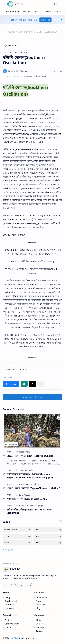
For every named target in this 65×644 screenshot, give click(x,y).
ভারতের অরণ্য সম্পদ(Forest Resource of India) (30, 456)
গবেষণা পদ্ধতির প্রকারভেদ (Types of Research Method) (33, 488)
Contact (8, 620)
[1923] (48, 536)
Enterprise (9, 605)
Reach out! (46, 20)
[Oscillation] (10, 369)
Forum (39, 601)
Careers (40, 631)
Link (36, 20)
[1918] (17, 536)
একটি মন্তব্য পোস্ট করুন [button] (32, 397)
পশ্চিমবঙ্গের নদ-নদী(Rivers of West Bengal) (27, 499)
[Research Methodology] (29, 484)
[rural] (21, 506)
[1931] (48, 543)
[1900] (48, 530)
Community (41, 597)
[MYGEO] (10, 4)
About (39, 620)
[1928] (17, 543)
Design (8, 597)
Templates (9, 608)
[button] (4, 4)
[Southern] (24, 369)
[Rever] (22, 495)
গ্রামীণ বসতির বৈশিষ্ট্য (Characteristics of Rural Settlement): (29, 511)
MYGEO (19, 4)
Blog (38, 608)
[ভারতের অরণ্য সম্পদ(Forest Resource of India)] (32, 431)
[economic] (23, 470)
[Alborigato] (19, 71)
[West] (27, 495)
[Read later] (51, 71)
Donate (8, 627)
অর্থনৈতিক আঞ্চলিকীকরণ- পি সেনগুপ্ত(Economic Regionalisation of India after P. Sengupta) (30, 476)
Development (11, 601)
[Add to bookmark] (59, 418)
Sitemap (40, 627)
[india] (28, 452)
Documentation (12, 624)
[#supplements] (17, 530)
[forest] (22, 452)
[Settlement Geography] (34, 506)
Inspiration (41, 605)
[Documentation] (12, 12)
